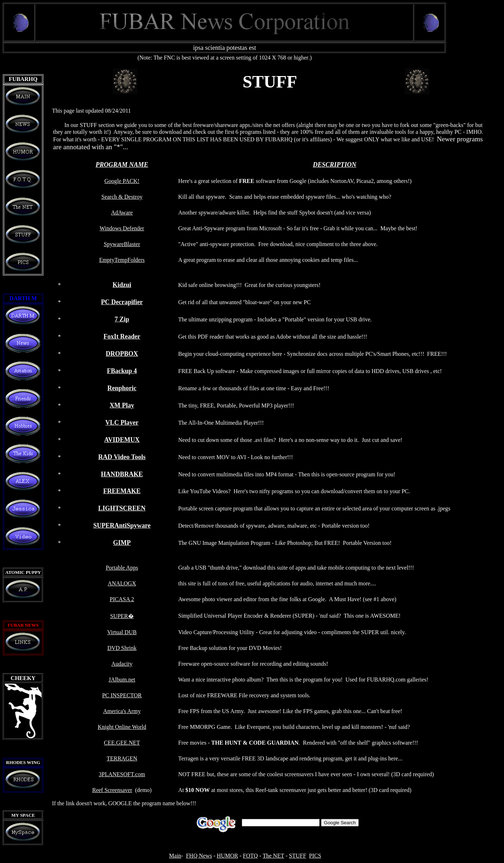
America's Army (122, 711)
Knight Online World (122, 727)
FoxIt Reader (122, 336)
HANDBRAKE (122, 474)
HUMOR (227, 856)
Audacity (122, 664)
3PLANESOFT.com (122, 774)
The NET (273, 856)
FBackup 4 (122, 371)
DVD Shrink (122, 648)
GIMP (122, 543)
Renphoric (122, 388)
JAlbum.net (122, 680)
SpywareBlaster (122, 244)
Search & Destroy (122, 197)
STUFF (298, 856)
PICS (315, 856)
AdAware (122, 213)
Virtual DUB (122, 632)
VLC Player (122, 423)
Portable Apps (122, 568)
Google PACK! (122, 181)
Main (175, 856)
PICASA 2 (122, 599)
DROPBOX (122, 354)
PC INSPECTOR (122, 695)
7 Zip (122, 319)
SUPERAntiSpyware (122, 525)
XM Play (122, 405)
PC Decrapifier (122, 302)
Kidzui (122, 285)
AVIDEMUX (122, 440)
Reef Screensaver (112, 790)
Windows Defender (122, 228)
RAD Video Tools (122, 457)
